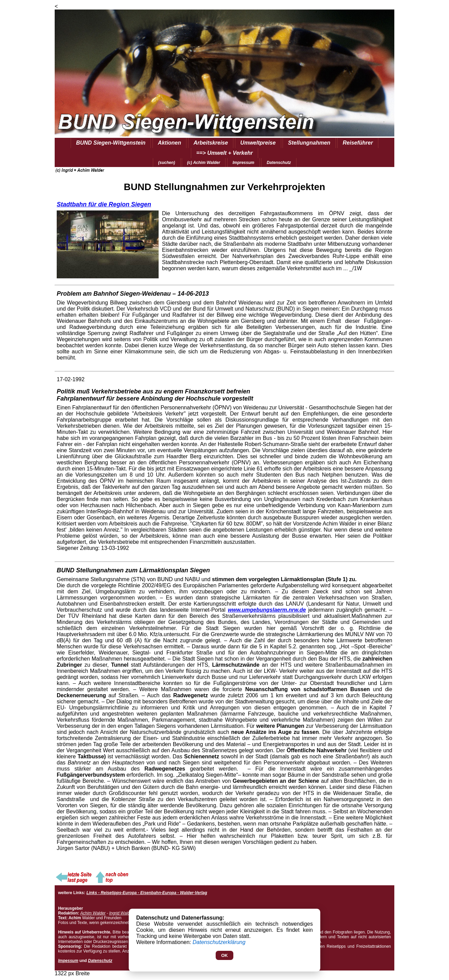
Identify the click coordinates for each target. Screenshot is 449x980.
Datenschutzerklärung (219, 942)
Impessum (68, 961)
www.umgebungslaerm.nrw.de (267, 610)
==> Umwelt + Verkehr (225, 153)
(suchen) (167, 163)
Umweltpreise (258, 143)
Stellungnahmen (309, 143)
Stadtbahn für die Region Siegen (104, 204)
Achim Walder (93, 913)
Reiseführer (358, 143)
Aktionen (169, 143)
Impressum (244, 163)
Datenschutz (279, 163)
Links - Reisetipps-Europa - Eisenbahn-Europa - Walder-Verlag (147, 893)
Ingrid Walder (121, 913)
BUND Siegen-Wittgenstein (111, 143)
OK (224, 955)
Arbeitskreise (211, 143)
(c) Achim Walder (204, 163)
